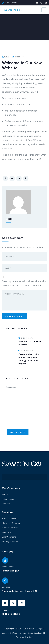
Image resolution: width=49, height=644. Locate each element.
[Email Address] (5, 560)
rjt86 (6, 57)
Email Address (8, 567)
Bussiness (19, 57)
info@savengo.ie (11, 571)
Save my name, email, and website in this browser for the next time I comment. (24, 283)
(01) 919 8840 (11, 614)
